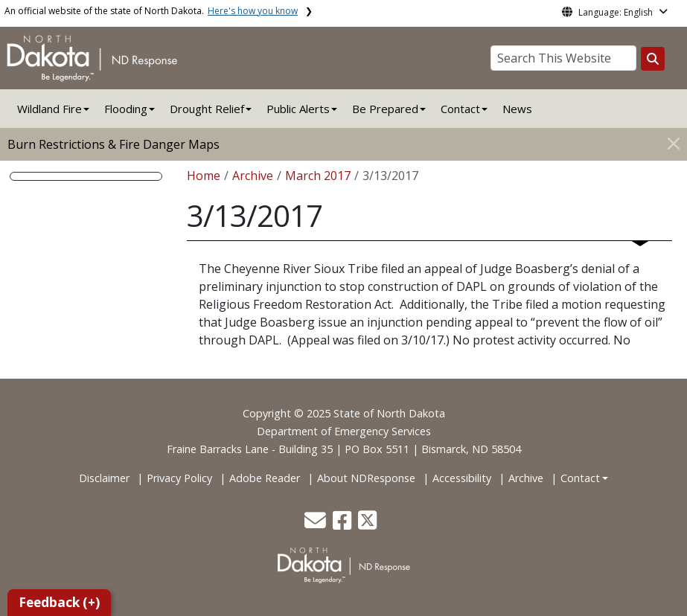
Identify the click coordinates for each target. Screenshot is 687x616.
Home (204, 176)
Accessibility (462, 478)
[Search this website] (653, 59)
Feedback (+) (59, 602)
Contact (580, 478)
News (517, 109)
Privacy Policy (179, 478)
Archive (253, 176)
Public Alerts (298, 109)
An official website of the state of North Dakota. (151, 11)
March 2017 (318, 176)
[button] (317, 524)
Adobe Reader (265, 478)
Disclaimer (104, 478)
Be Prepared (385, 109)
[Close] (674, 143)
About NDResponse (366, 478)
